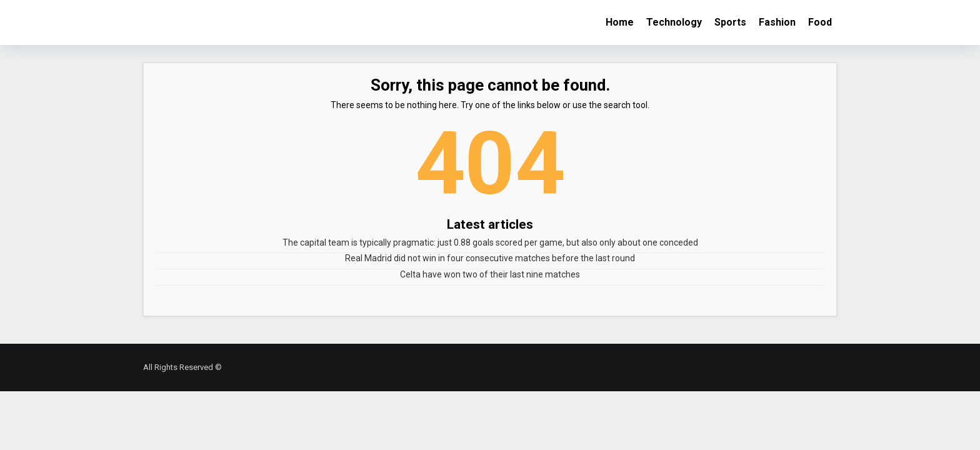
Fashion (777, 22)
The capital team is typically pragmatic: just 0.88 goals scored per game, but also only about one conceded (490, 242)
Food (820, 22)
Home (620, 22)
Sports (730, 22)
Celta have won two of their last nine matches (490, 274)
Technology (674, 22)
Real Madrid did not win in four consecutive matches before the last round (490, 258)
